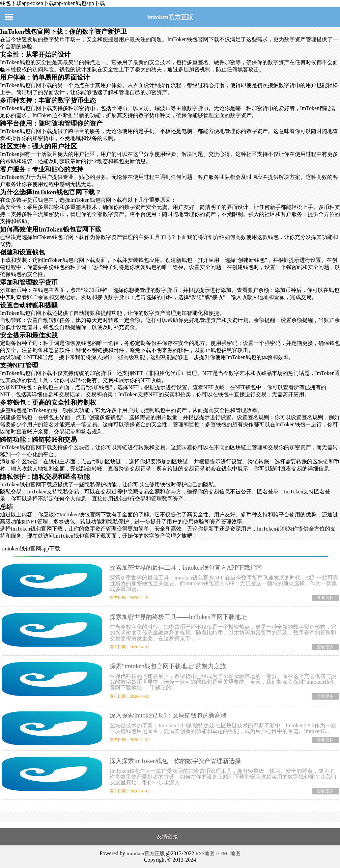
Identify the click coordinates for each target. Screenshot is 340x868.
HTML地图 (228, 853)
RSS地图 (205, 853)
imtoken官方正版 (170, 17)
